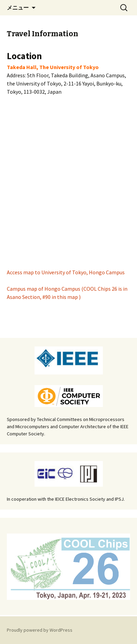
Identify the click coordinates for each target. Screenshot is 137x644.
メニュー (18, 8)
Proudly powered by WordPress (40, 630)
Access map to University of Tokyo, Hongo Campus (66, 272)
